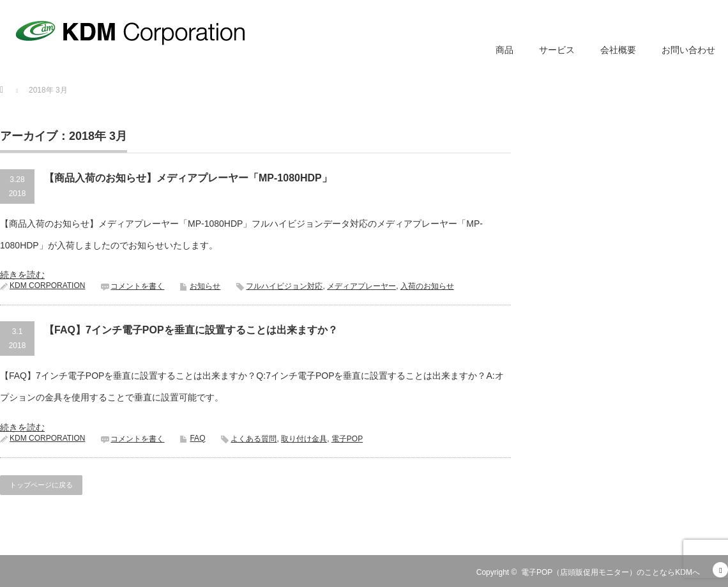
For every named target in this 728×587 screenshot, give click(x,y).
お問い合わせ (688, 50)
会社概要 (618, 50)
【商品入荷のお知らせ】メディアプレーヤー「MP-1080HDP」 (188, 178)
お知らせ (205, 286)
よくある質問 (254, 439)
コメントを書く (137, 286)
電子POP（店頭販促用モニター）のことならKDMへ (610, 572)
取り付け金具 (304, 439)
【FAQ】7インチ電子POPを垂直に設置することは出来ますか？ (191, 330)
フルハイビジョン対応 (284, 286)
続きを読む (22, 275)
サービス (557, 50)
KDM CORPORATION (47, 286)
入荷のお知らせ (427, 286)
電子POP (347, 439)
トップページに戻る (41, 485)
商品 (504, 50)
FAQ (197, 438)
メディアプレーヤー (361, 286)
